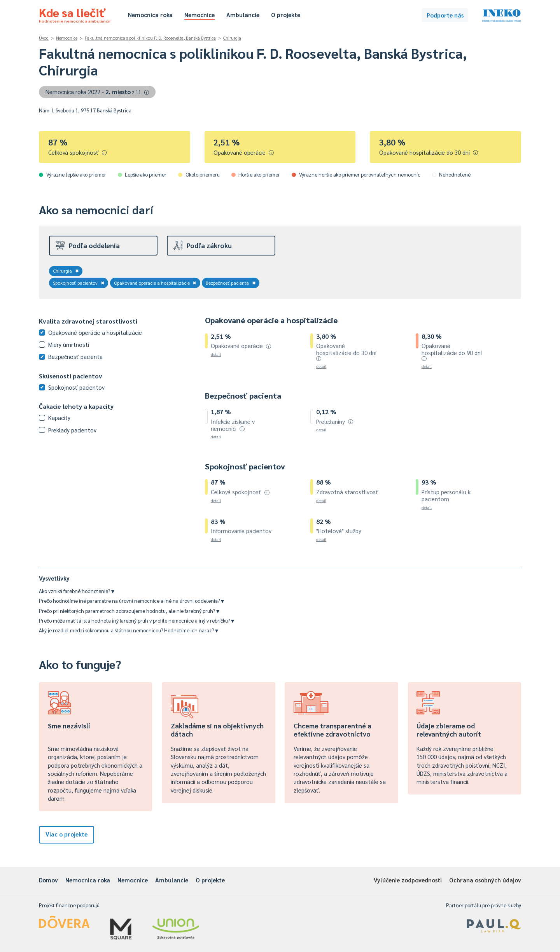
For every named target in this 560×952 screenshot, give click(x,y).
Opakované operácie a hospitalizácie (155, 283)
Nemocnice (199, 15)
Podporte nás (445, 15)
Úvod (44, 38)
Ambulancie (243, 15)
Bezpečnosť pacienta (231, 283)
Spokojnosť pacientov (79, 283)
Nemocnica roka (150, 15)
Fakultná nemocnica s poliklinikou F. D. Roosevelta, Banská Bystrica (150, 38)
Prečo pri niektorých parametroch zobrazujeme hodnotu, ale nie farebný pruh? (129, 611)
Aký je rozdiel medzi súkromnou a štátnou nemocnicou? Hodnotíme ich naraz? (129, 630)
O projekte (286, 15)
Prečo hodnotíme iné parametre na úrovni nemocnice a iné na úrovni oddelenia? (131, 601)
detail (216, 354)
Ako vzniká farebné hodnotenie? (77, 591)
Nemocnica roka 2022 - (97, 92)
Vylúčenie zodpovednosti (408, 880)
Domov (48, 880)
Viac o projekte (66, 834)
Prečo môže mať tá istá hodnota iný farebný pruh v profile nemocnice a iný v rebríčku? (136, 620)
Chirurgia (232, 38)
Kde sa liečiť (75, 14)
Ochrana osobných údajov (485, 880)
